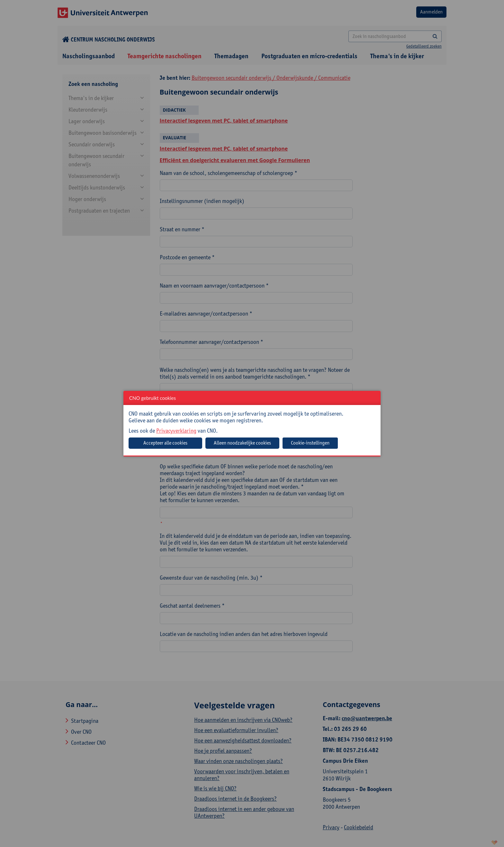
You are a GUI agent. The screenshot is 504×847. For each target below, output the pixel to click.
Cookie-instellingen (310, 443)
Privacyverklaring (176, 431)
